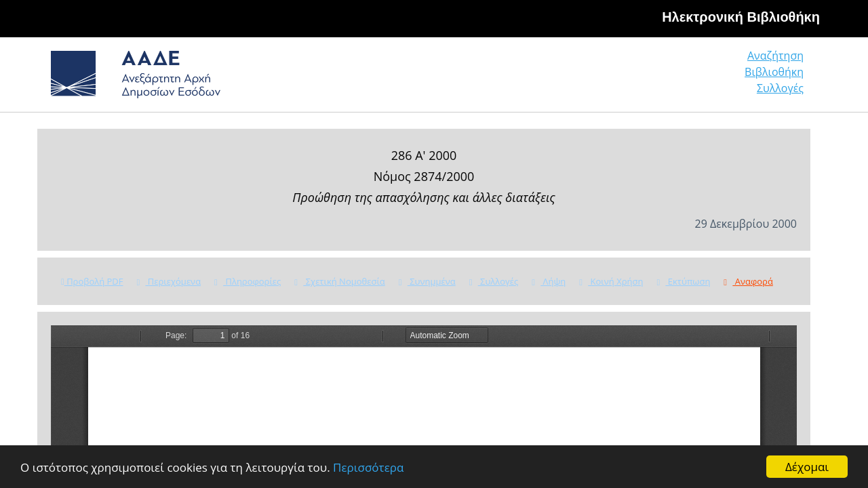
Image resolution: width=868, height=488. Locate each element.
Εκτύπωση (683, 281)
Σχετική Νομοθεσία (339, 281)
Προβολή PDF (92, 281)
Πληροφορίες (248, 281)
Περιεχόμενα (169, 281)
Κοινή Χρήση (611, 281)
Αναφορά (748, 281)
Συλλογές (781, 78)
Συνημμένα (427, 281)
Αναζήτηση (597, 78)
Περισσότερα (368, 467)
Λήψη (549, 281)
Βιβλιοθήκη (692, 78)
